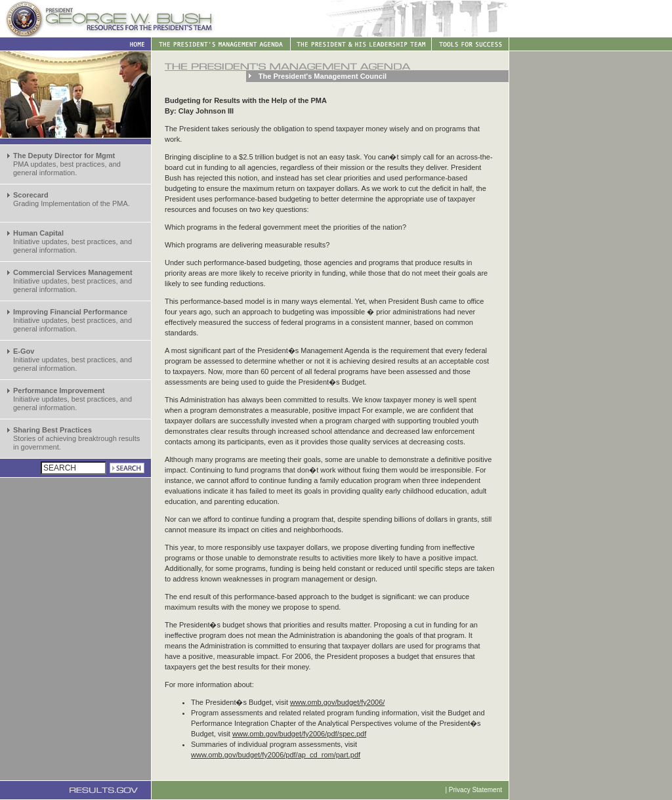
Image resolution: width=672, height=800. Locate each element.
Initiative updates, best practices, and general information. (73, 242)
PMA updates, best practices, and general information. (67, 164)
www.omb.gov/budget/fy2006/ (337, 702)
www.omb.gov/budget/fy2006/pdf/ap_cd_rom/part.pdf (276, 755)
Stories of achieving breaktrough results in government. (76, 438)
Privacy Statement (475, 790)
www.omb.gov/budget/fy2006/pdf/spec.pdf (299, 734)
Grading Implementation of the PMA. (72, 199)
